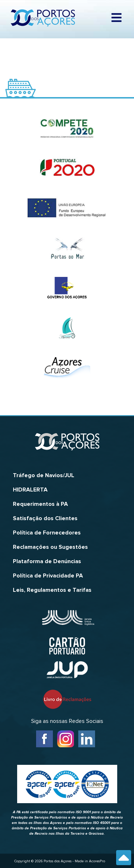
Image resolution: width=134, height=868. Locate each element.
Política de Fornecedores (47, 533)
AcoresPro (97, 861)
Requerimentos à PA (40, 504)
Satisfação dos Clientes (45, 518)
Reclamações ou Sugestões (50, 547)
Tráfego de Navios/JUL (44, 475)
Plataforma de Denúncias (47, 561)
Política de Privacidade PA (48, 576)
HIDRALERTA (30, 490)
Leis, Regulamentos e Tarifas (52, 590)
